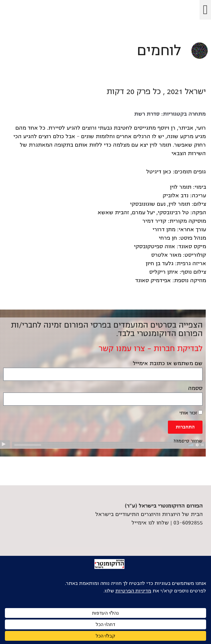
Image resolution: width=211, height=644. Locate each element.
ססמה (195, 388)
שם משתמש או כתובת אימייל (168, 363)
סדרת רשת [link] (147, 114)
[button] (205, 10)
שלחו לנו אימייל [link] (150, 523)
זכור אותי (191, 413)
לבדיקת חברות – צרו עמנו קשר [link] (151, 348)
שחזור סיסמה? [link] (188, 441)
